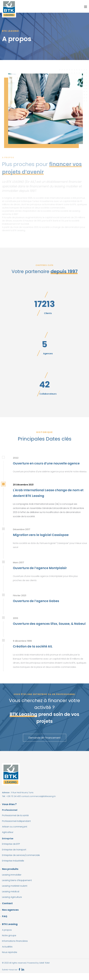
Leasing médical (11, 892)
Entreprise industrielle (13, 861)
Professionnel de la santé (15, 815)
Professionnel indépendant (16, 821)
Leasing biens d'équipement (17, 880)
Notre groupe (9, 935)
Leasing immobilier (12, 875)
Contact (7, 903)
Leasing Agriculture (12, 897)
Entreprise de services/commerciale (21, 855)
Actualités (7, 947)
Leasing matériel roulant (15, 886)
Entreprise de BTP (11, 844)
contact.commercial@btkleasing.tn (39, 796)
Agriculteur (8, 832)
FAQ (5, 916)
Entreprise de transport (14, 850)
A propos (7, 930)
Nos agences (10, 910)
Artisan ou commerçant (15, 827)
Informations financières (15, 941)
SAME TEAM (44, 963)
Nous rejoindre (10, 952)
